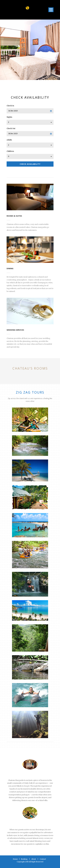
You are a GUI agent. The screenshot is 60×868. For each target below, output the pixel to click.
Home (15, 859)
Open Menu (51, 10)
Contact (43, 859)
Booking (24, 859)
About (34, 859)
